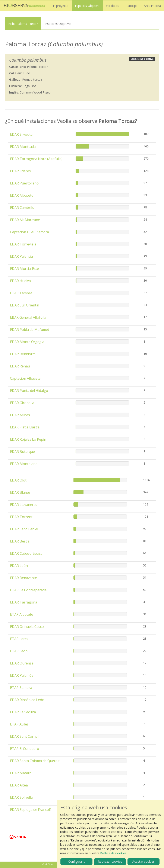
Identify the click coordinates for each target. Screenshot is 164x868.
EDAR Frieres (20, 171)
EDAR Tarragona (24, 602)
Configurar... (77, 861)
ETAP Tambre (21, 293)
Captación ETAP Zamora (29, 232)
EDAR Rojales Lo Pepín (28, 439)
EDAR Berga (20, 541)
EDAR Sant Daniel (24, 529)
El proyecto (61, 6)
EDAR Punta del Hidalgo (29, 391)
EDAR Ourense (22, 663)
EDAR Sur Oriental (25, 305)
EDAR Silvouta (21, 134)
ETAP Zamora (21, 688)
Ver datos (113, 6)
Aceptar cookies (143, 861)
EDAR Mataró (21, 773)
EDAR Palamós (22, 675)
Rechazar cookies (110, 861)
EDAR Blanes (20, 492)
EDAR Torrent (21, 517)
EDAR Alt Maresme (25, 220)
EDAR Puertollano (24, 183)
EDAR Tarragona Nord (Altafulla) (36, 159)
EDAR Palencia (21, 256)
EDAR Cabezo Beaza (26, 553)
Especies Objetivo (87, 6)
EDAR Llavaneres (24, 505)
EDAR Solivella (21, 797)
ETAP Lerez (19, 639)
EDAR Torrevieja (23, 244)
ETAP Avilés (19, 724)
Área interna (152, 6)
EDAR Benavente (23, 578)
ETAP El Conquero (25, 749)
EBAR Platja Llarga (25, 427)
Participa (132, 6)
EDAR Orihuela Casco (27, 627)
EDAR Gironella (22, 403)
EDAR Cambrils (22, 208)
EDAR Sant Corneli (25, 736)
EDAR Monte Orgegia (27, 342)
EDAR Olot (18, 480)
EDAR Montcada (23, 147)
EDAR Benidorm (23, 354)
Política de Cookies (113, 853)
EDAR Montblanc (23, 464)
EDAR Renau (20, 366)
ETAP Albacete (22, 614)
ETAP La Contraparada (28, 590)
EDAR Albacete (22, 195)
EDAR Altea (19, 785)
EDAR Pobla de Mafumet (30, 330)
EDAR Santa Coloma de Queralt (35, 761)
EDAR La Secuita (23, 712)
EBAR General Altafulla (28, 317)
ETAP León (19, 651)
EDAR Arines (20, 415)
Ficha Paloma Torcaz (23, 24)
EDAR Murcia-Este (24, 269)
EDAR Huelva (20, 281)
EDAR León (19, 566)
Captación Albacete (25, 378)
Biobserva (25, 6)
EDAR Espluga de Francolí (30, 810)
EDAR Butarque (22, 452)
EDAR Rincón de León (27, 700)
